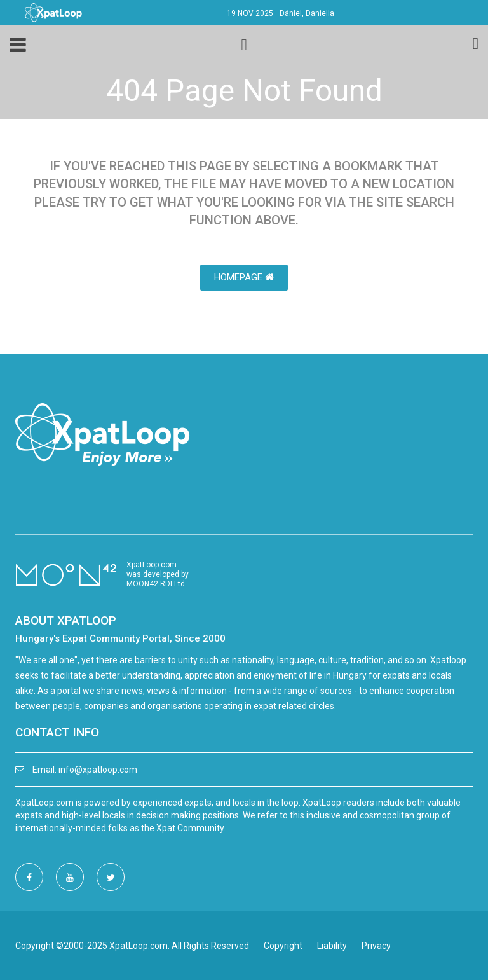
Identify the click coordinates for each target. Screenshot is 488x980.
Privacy (376, 946)
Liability (332, 946)
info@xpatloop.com (98, 770)
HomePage (244, 277)
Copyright (283, 946)
